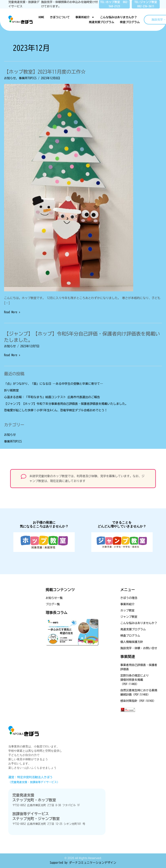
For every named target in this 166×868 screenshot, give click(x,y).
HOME (41, 17)
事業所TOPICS (28, 78)
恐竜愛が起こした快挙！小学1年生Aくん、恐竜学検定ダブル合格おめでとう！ (56, 410)
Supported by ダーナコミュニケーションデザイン (83, 863)
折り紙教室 (11, 390)
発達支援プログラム (101, 22)
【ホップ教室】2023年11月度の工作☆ (45, 72)
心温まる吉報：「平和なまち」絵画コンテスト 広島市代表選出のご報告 (52, 397)
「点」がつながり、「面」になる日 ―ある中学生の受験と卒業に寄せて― (53, 384)
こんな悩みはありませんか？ (118, 17)
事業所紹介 (85, 17)
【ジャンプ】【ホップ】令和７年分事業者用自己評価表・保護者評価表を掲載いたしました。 (66, 404)
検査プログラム (130, 22)
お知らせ (10, 78)
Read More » (12, 312)
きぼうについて (60, 17)
